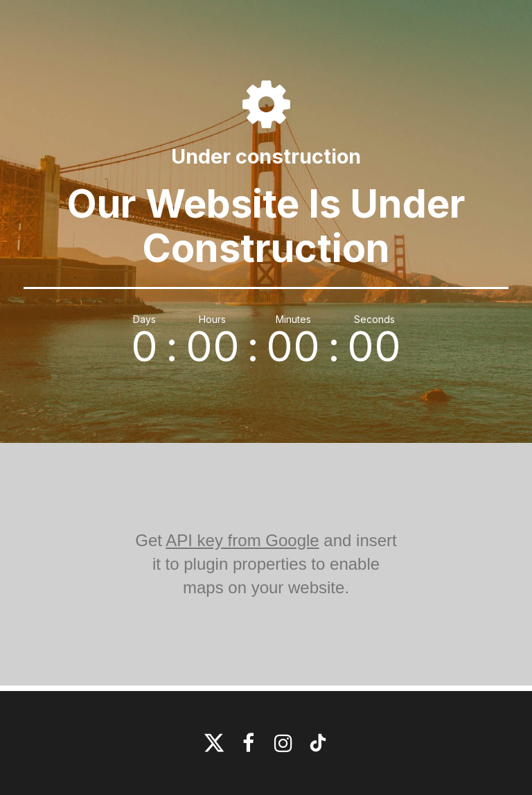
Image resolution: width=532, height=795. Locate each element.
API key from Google (242, 540)
